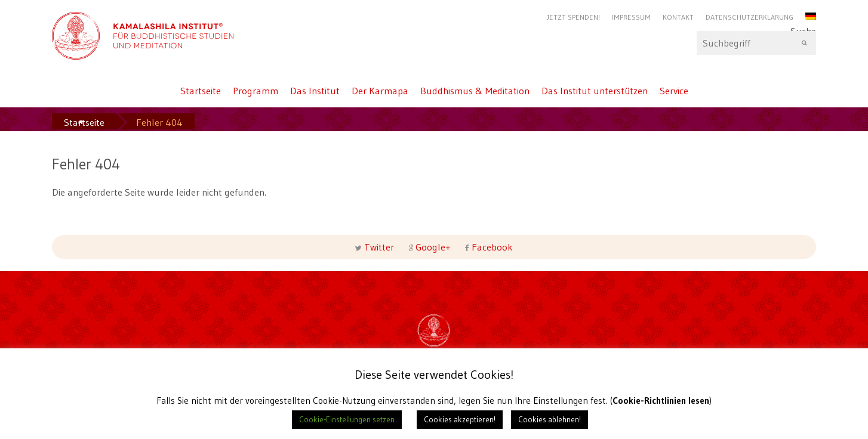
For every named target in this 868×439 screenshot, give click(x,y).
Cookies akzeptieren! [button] (460, 419)
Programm (256, 91)
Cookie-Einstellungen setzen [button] (347, 419)
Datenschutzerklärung (750, 17)
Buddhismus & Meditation (475, 91)
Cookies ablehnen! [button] (550, 419)
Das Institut (315, 91)
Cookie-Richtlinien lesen (661, 401)
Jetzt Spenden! (573, 17)
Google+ (433, 247)
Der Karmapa (380, 91)
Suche (756, 43)
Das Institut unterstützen (595, 91)
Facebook (491, 247)
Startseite (201, 91)
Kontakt (678, 17)
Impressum (631, 17)
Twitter (379, 247)
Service (674, 91)
